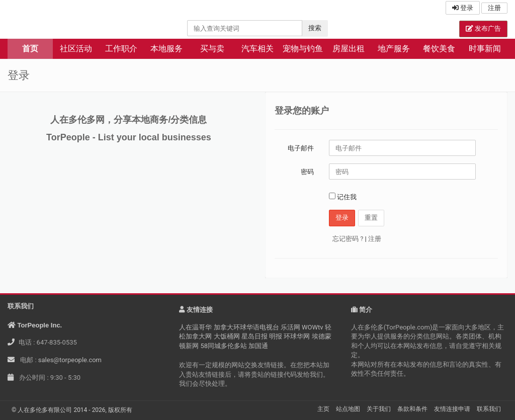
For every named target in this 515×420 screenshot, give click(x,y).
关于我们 (379, 409)
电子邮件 (301, 148)
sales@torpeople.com (70, 360)
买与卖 (212, 49)
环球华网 (297, 336)
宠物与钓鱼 (303, 49)
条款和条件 (412, 409)
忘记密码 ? (348, 239)
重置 (371, 218)
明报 (276, 336)
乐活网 (290, 327)
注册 (494, 8)
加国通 (258, 346)
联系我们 (489, 409)
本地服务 (166, 49)
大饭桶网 (227, 336)
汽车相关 (257, 49)
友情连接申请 (452, 409)
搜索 (315, 28)
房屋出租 (349, 49)
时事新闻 (485, 49)
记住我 (343, 197)
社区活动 (76, 49)
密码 (307, 172)
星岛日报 (254, 336)
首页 (30, 49)
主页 (323, 409)
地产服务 (394, 49)
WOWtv (313, 327)
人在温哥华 (195, 327)
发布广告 (483, 28)
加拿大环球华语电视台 (246, 327)
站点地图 (348, 409)
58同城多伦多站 (224, 346)
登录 (463, 8)
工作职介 (121, 49)
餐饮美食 (439, 49)
